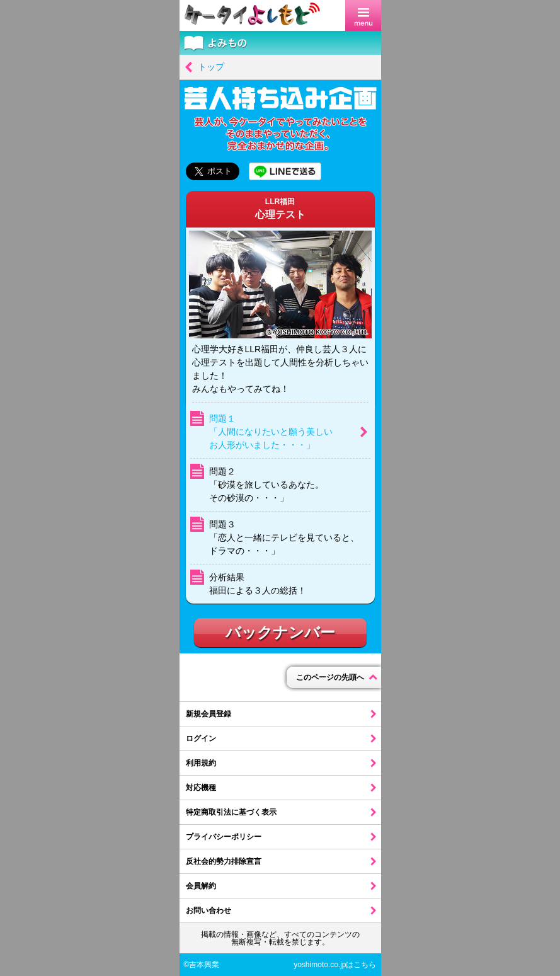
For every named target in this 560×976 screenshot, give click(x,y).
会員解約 (201, 886)
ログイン (201, 738)
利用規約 (201, 763)
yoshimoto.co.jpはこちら (335, 965)
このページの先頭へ (330, 677)
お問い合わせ (209, 910)
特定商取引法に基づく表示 (231, 812)
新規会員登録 (209, 714)
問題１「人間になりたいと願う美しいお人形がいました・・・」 (271, 432)
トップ (211, 67)
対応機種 (201, 788)
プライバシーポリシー (224, 837)
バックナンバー (280, 632)
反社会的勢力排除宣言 (224, 861)
